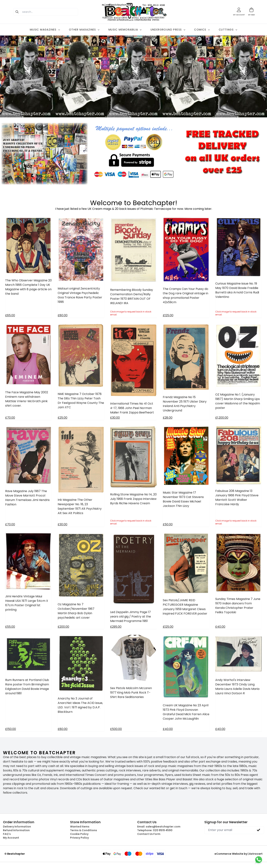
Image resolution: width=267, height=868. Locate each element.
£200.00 (63, 627)
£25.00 (62, 418)
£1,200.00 (222, 418)
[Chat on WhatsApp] (259, 860)
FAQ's (7, 834)
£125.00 (168, 315)
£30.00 (115, 418)
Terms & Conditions (84, 830)
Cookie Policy (79, 834)
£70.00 (10, 418)
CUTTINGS (228, 30)
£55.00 (10, 627)
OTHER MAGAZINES (84, 30)
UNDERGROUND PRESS (168, 30)
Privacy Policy (79, 838)
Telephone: (155, 830)
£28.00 (168, 418)
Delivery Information (17, 827)
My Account (11, 838)
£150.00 (11, 729)
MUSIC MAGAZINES (45, 30)
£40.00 (220, 627)
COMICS (202, 30)
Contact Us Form (149, 834)
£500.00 (116, 729)
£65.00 (10, 315)
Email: (159, 827)
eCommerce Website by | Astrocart (239, 854)
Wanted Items (80, 827)
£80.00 (63, 315)
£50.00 (168, 524)
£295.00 (116, 627)
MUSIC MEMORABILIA (125, 30)
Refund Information (16, 830)
